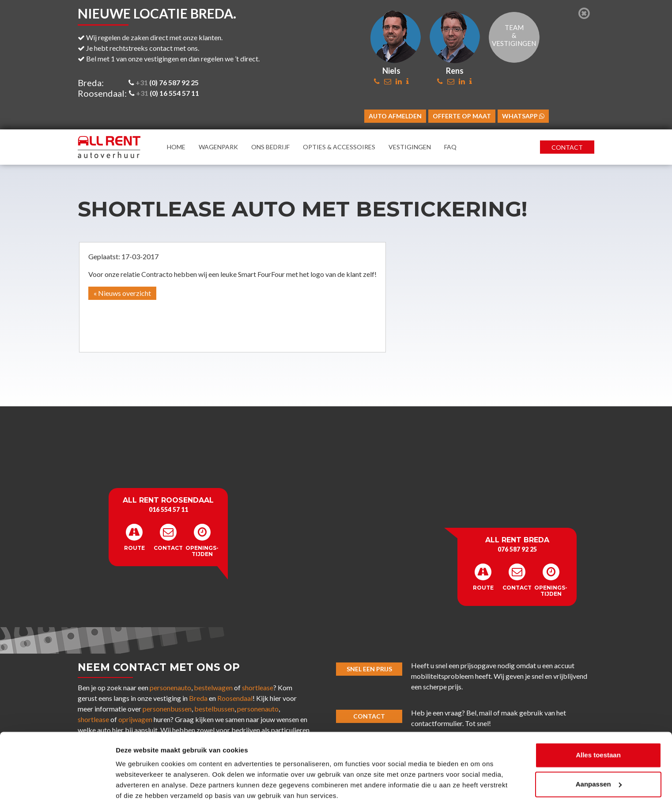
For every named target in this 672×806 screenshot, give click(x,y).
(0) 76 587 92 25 (164, 82)
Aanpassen (599, 752)
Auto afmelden (395, 116)
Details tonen (137, 789)
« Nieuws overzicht (122, 293)
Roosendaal (235, 698)
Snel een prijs (369, 669)
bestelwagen (213, 687)
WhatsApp (523, 116)
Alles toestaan (598, 724)
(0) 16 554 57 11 (164, 93)
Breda (198, 698)
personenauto (170, 687)
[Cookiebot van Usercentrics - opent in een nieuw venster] (57, 789)
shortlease (258, 687)
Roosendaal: (102, 93)
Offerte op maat (462, 116)
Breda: (91, 83)
